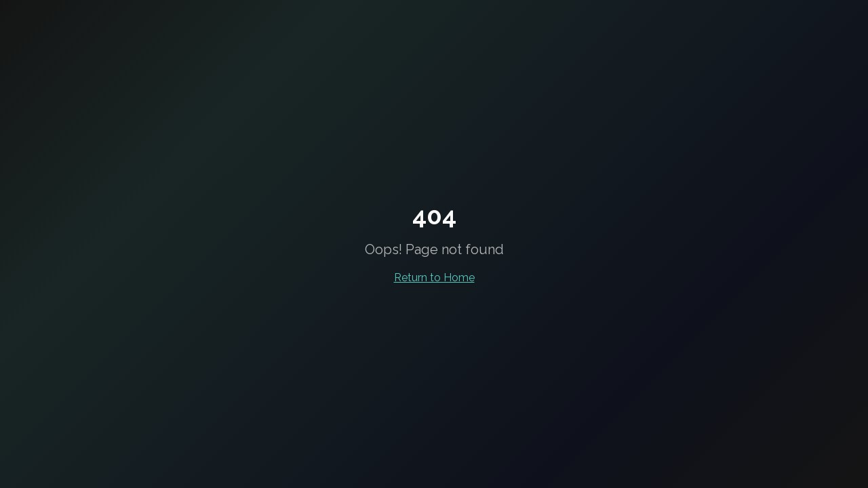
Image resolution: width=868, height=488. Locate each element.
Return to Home (434, 278)
